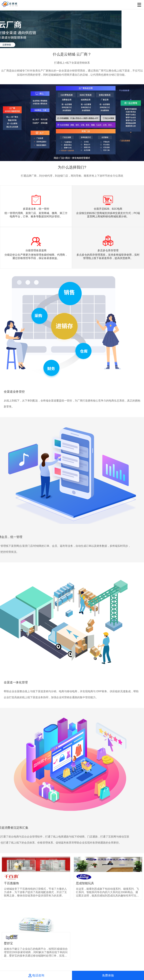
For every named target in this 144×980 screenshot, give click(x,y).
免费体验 (108, 975)
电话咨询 (36, 975)
